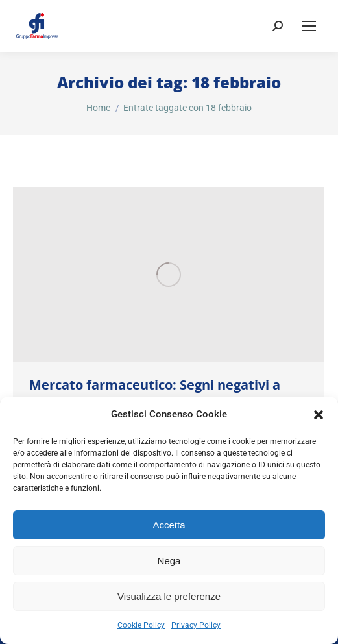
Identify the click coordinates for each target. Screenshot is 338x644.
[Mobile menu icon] (309, 26)
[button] (319, 415)
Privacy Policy (196, 625)
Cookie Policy (141, 625)
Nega (169, 561)
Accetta (169, 525)
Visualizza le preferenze (169, 596)
